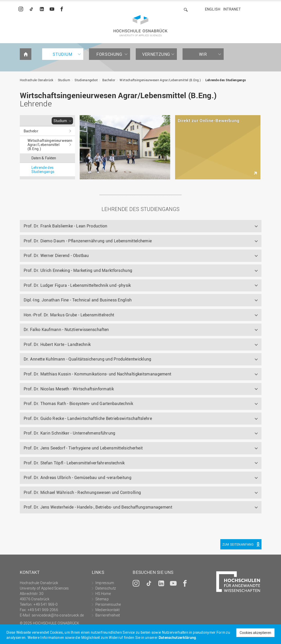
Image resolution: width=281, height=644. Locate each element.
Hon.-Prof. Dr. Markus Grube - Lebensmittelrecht (69, 315)
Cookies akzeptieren (255, 633)
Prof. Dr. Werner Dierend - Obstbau (56, 255)
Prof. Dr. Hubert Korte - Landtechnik (57, 344)
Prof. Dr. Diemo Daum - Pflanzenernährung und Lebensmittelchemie (88, 241)
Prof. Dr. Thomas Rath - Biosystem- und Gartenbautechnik (79, 403)
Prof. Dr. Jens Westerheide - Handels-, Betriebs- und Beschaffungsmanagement (98, 507)
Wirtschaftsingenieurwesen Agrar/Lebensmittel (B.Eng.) (160, 80)
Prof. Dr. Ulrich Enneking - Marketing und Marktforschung (78, 270)
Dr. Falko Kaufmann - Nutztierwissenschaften (66, 329)
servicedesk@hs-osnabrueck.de (58, 615)
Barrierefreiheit (108, 615)
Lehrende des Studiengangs (226, 80)
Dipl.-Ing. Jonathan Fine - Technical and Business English (78, 300)
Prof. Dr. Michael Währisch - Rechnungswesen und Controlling (82, 492)
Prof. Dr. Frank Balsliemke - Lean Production (66, 226)
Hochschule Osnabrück (37, 80)
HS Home (103, 594)
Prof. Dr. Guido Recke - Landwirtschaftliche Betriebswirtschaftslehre (88, 418)
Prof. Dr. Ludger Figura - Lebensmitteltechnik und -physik (77, 285)
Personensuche (108, 604)
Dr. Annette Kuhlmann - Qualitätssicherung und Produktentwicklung (88, 359)
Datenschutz (106, 588)
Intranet (232, 9)
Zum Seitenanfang (238, 544)
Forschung (109, 54)
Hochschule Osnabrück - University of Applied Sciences (140, 26)
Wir (203, 54)
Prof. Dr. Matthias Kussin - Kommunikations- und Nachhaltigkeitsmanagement (98, 374)
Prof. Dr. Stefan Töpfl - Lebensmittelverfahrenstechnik (74, 463)
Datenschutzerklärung (177, 637)
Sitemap (102, 599)
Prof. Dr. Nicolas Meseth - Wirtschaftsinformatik (69, 389)
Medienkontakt (108, 610)
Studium (62, 54)
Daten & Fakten (44, 158)
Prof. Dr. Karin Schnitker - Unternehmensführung (70, 433)
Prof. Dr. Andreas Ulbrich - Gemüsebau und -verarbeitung (78, 477)
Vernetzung (156, 54)
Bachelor (109, 80)
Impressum (105, 583)
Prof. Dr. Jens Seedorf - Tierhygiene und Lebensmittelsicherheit (83, 448)
